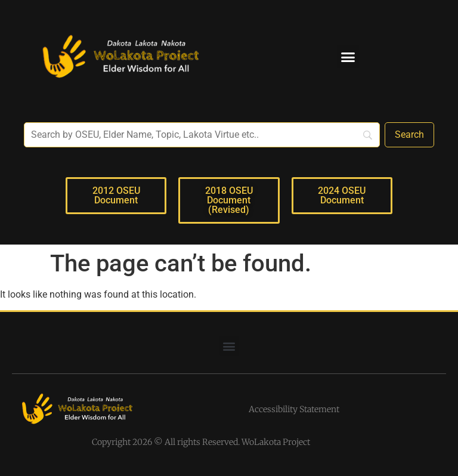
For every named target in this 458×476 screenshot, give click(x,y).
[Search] (409, 135)
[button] (348, 57)
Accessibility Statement (294, 409)
